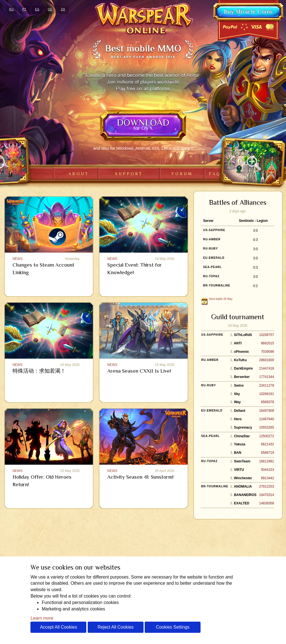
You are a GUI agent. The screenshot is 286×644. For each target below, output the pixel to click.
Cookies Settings (173, 627)
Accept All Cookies (59, 627)
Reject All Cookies (115, 627)
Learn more (42, 618)
